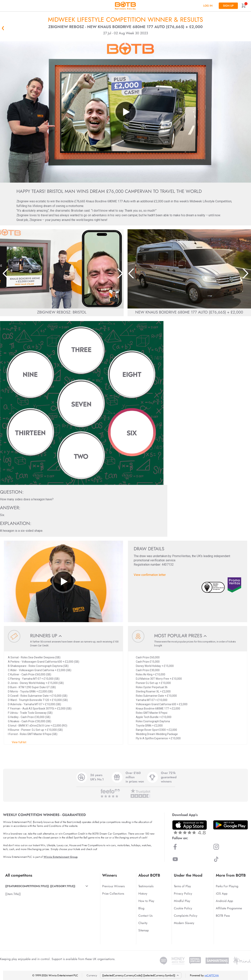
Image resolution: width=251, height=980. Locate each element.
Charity (143, 923)
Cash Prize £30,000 (148, 670)
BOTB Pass (223, 916)
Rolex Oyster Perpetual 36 (152, 687)
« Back (3, 28)
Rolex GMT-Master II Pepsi (152, 713)
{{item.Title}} (13, 894)
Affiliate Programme (229, 908)
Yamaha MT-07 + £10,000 (152, 700)
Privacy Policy (183, 894)
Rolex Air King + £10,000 (151, 674)
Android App (224, 901)
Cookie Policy (183, 908)
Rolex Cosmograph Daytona (153, 721)
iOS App (222, 894)
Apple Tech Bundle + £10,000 (154, 717)
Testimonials (146, 886)
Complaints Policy (186, 916)
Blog (141, 908)
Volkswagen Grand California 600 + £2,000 (162, 704)
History (143, 894)
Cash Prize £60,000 (148, 657)
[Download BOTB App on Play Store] (231, 825)
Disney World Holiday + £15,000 (155, 666)
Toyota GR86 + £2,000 (149, 726)
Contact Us (145, 916)
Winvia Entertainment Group (60, 857)
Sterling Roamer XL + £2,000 (153, 691)
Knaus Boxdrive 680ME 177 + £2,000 (158, 709)
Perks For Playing (227, 886)
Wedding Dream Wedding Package (157, 734)
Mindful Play (182, 901)
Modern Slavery (184, 923)
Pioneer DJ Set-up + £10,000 (153, 683)
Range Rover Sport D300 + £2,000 (156, 730)
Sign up (228, 6)
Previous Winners (113, 886)
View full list (19, 742)
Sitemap (144, 930)
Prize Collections (113, 894)
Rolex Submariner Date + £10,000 (156, 696)
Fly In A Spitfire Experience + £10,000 (158, 738)
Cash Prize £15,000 (148, 662)
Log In (208, 6)
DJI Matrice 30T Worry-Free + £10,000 (159, 679)
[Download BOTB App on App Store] (190, 827)
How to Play (146, 901)
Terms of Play (182, 886)
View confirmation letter (150, 575)
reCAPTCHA (212, 975)
